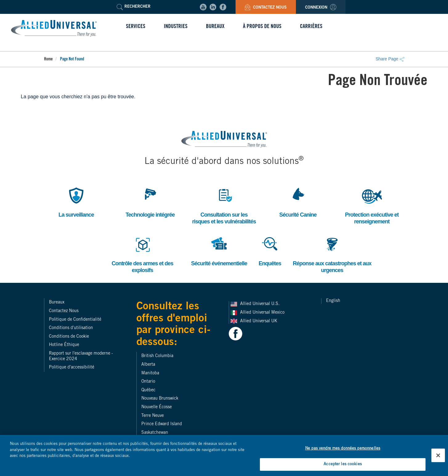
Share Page (390, 59)
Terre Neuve (153, 416)
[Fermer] (438, 459)
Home (48, 59)
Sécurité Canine (298, 202)
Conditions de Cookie (69, 337)
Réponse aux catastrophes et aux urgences (332, 254)
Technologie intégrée (150, 202)
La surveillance (76, 202)
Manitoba (150, 373)
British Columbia (157, 356)
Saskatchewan (155, 433)
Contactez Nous (266, 8)
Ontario (148, 382)
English (333, 301)
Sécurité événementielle (219, 250)
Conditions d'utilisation (71, 328)
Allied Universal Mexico (263, 313)
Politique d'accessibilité (72, 368)
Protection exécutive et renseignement (372, 205)
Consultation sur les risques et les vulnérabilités (224, 205)
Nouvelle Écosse (157, 407)
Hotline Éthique (64, 345)
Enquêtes (270, 250)
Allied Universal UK (259, 321)
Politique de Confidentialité (75, 320)
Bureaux (57, 303)
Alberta (148, 365)
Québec (148, 390)
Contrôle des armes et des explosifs (142, 254)
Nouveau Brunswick (160, 399)
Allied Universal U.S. (260, 304)
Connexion (321, 8)
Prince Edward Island (162, 424)
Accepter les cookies (343, 468)
